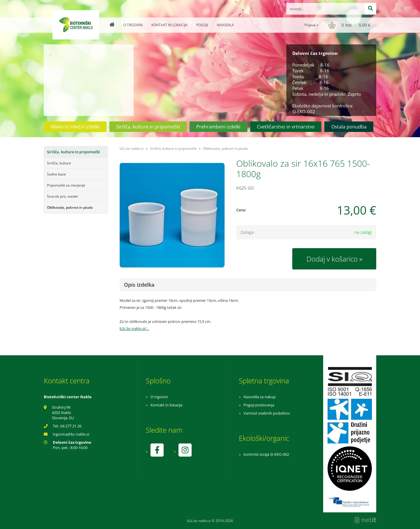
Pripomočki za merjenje (66, 185)
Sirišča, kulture (59, 163)
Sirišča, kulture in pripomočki (148, 127)
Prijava (311, 25)
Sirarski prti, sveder (63, 196)
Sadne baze (56, 174)
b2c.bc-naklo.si (132, 148)
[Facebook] (157, 450)
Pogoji (202, 25)
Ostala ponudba (349, 127)
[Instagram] (185, 450)
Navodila (225, 25)
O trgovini (133, 25)
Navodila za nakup (260, 397)
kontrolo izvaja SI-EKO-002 (266, 454)
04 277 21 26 (71, 426)
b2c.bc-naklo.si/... (134, 328)
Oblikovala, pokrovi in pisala (70, 207)
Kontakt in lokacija (169, 25)
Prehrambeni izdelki (218, 127)
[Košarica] (350, 25)
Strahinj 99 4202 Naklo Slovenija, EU (63, 413)
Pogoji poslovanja (259, 405)
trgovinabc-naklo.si (71, 434)
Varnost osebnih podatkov (267, 413)
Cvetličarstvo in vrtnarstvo (286, 127)
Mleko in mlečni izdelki (75, 127)
